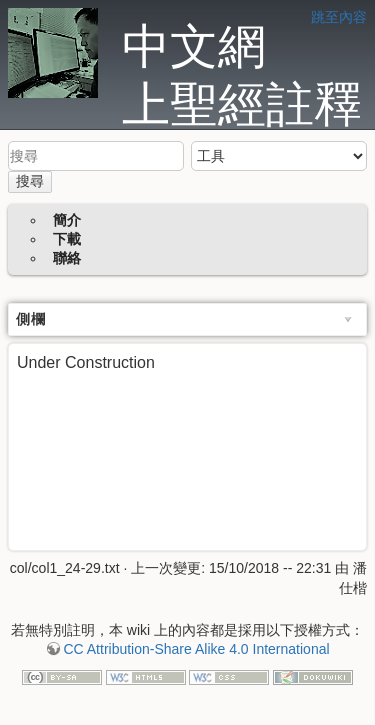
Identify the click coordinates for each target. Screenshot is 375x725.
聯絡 (67, 258)
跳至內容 (339, 17)
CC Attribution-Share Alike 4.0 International (196, 649)
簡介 (67, 220)
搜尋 (30, 181)
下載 (67, 239)
